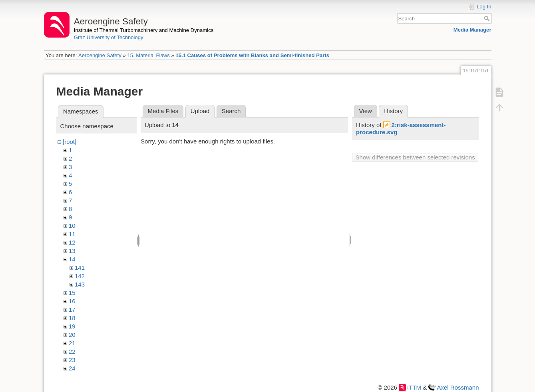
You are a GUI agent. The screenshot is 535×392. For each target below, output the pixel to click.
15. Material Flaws (148, 55)
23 (72, 360)
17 (72, 309)
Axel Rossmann (458, 387)
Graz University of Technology (109, 37)
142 (80, 276)
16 (72, 301)
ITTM (414, 387)
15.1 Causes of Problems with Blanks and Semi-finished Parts (252, 55)
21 (72, 343)
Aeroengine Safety (100, 55)
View (366, 111)
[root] (70, 142)
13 (72, 251)
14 (72, 259)
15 (72, 293)
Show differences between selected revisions (415, 157)
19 (72, 326)
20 (72, 335)
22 (72, 351)
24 (72, 368)
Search (488, 18)
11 (72, 234)
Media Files (163, 111)
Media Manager (472, 30)
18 (72, 318)
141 (80, 268)
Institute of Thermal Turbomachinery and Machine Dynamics (144, 30)
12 (72, 242)
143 (80, 284)
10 (72, 226)
